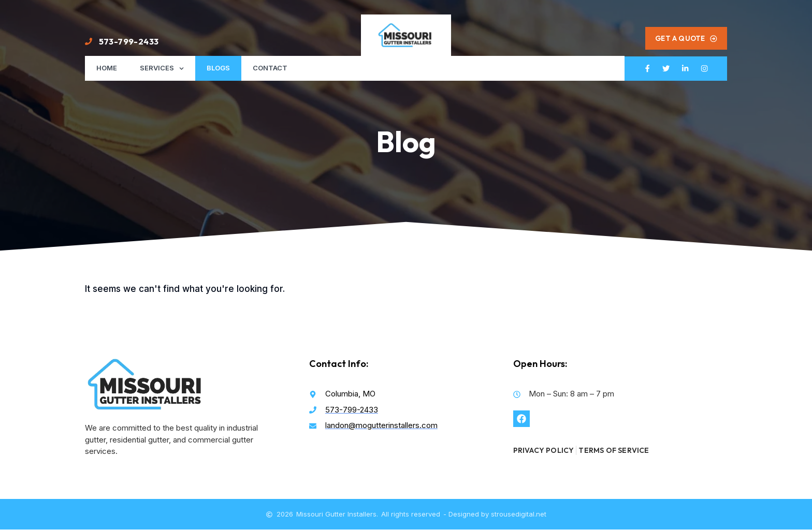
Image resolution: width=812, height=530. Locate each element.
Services (162, 69)
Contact (270, 68)
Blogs (218, 68)
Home (107, 68)
